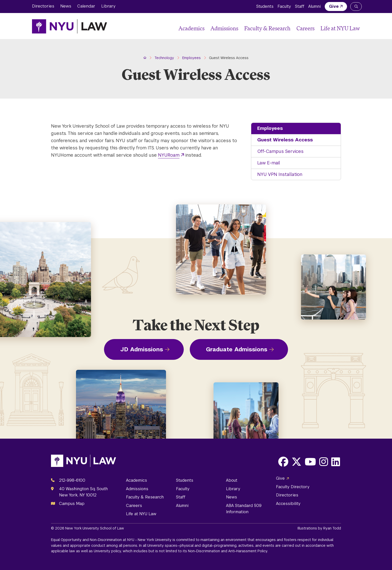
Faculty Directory (293, 487)
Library (108, 6)
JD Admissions (142, 349)
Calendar (86, 6)
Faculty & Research (267, 28)
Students (265, 6)
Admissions (224, 28)
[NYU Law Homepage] (69, 26)
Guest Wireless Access (285, 140)
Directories (43, 6)
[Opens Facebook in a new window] (283, 462)
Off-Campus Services (280, 151)
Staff (300, 6)
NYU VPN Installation (280, 174)
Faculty (284, 6)
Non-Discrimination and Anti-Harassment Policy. (228, 551)
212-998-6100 (72, 480)
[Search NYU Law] (356, 7)
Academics (191, 28)
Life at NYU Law (340, 28)
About (232, 480)
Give (334, 6)
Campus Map (72, 504)
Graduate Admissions (237, 349)
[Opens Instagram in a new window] (324, 462)
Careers (305, 28)
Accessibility (288, 504)
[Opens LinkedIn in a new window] (336, 462)
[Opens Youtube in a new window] (310, 462)
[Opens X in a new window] (296, 462)
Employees (270, 128)
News (66, 6)
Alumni (314, 6)
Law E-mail (269, 163)
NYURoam (169, 155)
